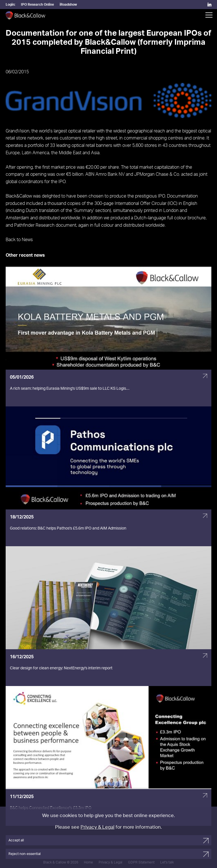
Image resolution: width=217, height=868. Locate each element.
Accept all (16, 840)
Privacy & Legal (97, 827)
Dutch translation (43, 211)
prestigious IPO (150, 196)
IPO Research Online (37, 5)
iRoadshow (68, 5)
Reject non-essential (25, 854)
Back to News (19, 240)
